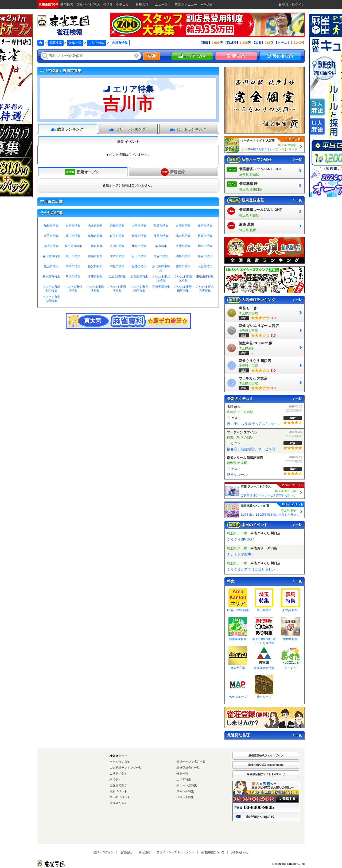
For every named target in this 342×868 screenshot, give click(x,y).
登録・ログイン (104, 852)
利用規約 (144, 852)
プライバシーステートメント (176, 852)
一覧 (297, 160)
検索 (151, 56)
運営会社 (126, 852)
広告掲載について (213, 852)
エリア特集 (96, 43)
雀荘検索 (56, 43)
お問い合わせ (240, 852)
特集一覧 (75, 43)
